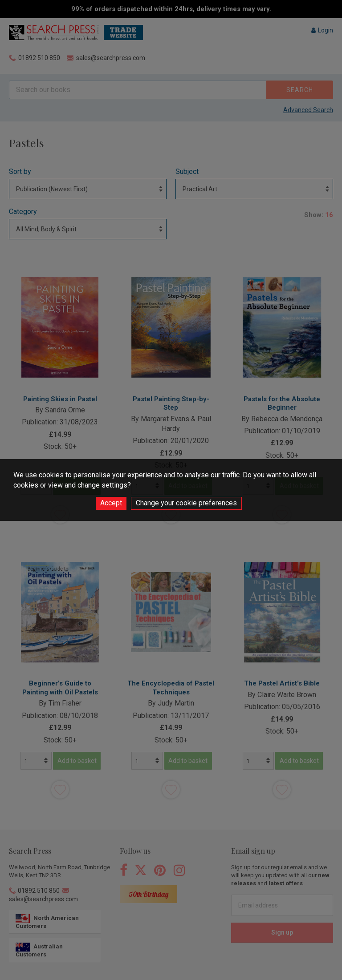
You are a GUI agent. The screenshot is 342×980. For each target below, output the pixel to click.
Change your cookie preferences (186, 503)
